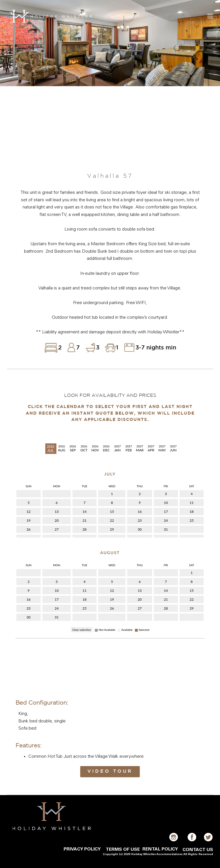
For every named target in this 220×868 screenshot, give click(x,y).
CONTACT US (198, 850)
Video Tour (110, 771)
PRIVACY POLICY (82, 849)
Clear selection (82, 630)
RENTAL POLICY (160, 849)
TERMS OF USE (123, 850)
